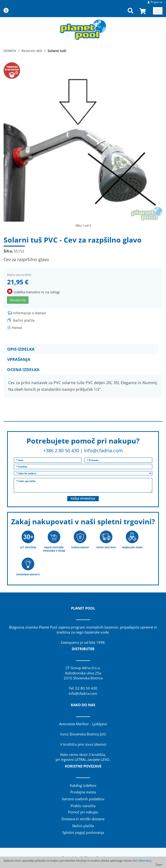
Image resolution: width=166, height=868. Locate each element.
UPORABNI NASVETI (28, 574)
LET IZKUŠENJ (28, 547)
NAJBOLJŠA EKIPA (132, 547)
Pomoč (17, 328)
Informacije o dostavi (30, 313)
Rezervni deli (32, 51)
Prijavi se (157, 2)
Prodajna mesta (83, 792)
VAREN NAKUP (80, 547)
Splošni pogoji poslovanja (83, 832)
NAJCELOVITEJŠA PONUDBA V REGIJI (54, 549)
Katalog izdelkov (83, 785)
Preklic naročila (83, 806)
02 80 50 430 (86, 688)
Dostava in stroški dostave (83, 819)
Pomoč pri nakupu (83, 812)
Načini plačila (24, 320)
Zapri (159, 865)
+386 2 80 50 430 (61, 451)
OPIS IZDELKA (21, 349)
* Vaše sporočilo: (83, 485)
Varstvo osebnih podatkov (83, 799)
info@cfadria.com (103, 451)
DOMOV (10, 51)
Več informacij (142, 861)
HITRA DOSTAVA (106, 547)
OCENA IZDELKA (23, 370)
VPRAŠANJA (19, 359)
